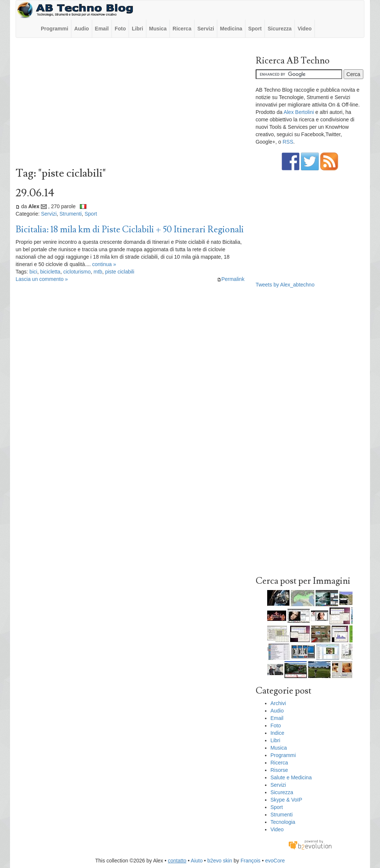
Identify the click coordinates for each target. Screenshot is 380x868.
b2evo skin (220, 861)
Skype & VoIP (286, 800)
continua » (104, 264)
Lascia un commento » (42, 279)
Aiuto (197, 861)
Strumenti (71, 214)
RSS (288, 142)
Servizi (206, 29)
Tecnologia (283, 822)
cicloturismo (77, 272)
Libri (137, 29)
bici (33, 272)
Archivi (278, 703)
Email (102, 29)
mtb (98, 272)
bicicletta (50, 272)
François (250, 861)
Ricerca (182, 29)
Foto (120, 29)
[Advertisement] (130, 104)
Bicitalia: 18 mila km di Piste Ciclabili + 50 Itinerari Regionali (130, 230)
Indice (277, 733)
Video (305, 29)
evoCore (275, 861)
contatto (177, 861)
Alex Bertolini (299, 112)
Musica (158, 29)
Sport (255, 29)
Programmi (55, 29)
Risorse (279, 770)
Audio (82, 29)
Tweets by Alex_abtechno (285, 285)
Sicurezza (280, 29)
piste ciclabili (120, 272)
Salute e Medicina (291, 777)
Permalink (231, 279)
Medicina (231, 29)
